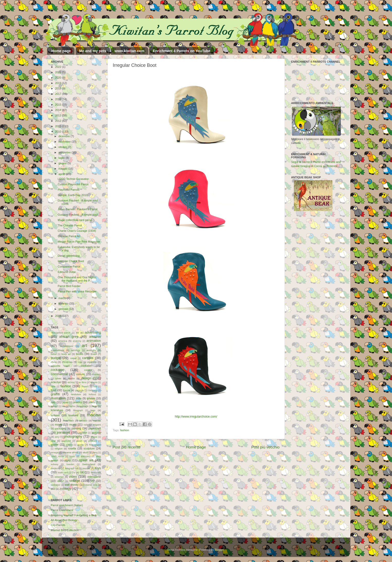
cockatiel (86, 366)
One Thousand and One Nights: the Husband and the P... (77, 279)
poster (55, 445)
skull (85, 452)
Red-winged (95, 445)
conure (81, 374)
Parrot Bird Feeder (69, 286)
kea (64, 406)
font (95, 386)
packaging (61, 429)
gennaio (64, 309)
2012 (58, 121)
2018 (58, 88)
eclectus (56, 382)
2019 (58, 83)
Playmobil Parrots (69, 190)
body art (66, 354)
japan (66, 402)
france (67, 390)
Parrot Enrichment (62, 510)
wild (53, 489)
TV (74, 472)
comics (88, 370)
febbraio (64, 303)
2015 (58, 105)
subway (55, 464)
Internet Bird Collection (65, 530)
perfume (96, 433)
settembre (65, 152)
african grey (69, 337)
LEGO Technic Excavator (73, 179)
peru (57, 437)
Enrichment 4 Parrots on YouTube (181, 51)
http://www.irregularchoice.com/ (196, 417)
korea (72, 406)
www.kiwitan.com (130, 51)
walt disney (71, 485)
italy (53, 402)
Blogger (219, 550)
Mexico (83, 421)
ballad (54, 354)
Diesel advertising (69, 256)
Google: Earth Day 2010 (72, 195)
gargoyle (79, 390)
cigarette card (60, 366)
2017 (58, 94)
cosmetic (96, 374)
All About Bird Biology (64, 520)
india (79, 398)
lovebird (73, 415)
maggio (63, 169)
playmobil (66, 441)
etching (71, 382)
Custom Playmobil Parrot (73, 184)
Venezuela (96, 473)
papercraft (95, 428)
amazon (95, 337)
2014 (58, 110)
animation (94, 341)
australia (91, 350)
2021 (58, 72)
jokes (92, 402)
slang (95, 453)
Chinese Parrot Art (69, 236)
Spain (72, 456)
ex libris (82, 382)
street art (86, 460)
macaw (94, 415)
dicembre (64, 136)
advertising (93, 332)
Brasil (94, 354)
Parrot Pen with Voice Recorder (77, 291)
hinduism (76, 394)
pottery (69, 445)
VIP (92, 481)
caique (73, 358)
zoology (65, 489)
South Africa (57, 456)
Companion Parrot (69, 266)
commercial (59, 374)
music (73, 425)
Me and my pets (93, 51)
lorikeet (55, 415)
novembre (65, 142)
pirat (53, 441)
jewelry (78, 402)
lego (95, 406)
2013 (58, 115)
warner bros (91, 485)
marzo (63, 298)
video (73, 477)
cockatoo (58, 370)
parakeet (63, 432)
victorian (59, 477)
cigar (80, 362)
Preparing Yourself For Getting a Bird (74, 515)
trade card (63, 473)
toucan (86, 468)
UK (82, 472)
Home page (61, 51)
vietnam (61, 481)
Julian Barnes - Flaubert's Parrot (77, 209)
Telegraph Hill (72, 468)
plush (79, 441)
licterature (57, 410)
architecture (66, 346)
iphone (91, 398)
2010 (58, 132)
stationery (85, 456)
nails (86, 425)
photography (73, 436)
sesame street (70, 452)
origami (97, 425)
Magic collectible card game (75, 220)
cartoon (88, 358)
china (54, 362)
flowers (85, 386)
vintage (75, 481)
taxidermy (56, 468)
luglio (62, 158)
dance (71, 378)
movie (58, 425)
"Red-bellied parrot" (61, 333)
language (84, 406)
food (54, 390)
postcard (93, 441)
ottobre (63, 147)
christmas (67, 362)
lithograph (78, 410)
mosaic (97, 421)
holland (92, 394)
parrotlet (83, 433)
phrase (94, 437)
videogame (94, 477)
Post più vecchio (265, 447)
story (67, 460)
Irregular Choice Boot (71, 261)
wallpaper (56, 485)
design (86, 378)
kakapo (54, 406)
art (84, 345)
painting (76, 428)
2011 (58, 126)
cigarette (92, 362)
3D (77, 333)
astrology (76, 350)
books (80, 354)
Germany (93, 390)
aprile (62, 174)
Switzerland (89, 464)
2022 (58, 67)
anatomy (77, 341)
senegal (55, 453)
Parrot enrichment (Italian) (67, 505)
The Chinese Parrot (70, 225)
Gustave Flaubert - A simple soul (78, 215)
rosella (72, 448)
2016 (58, 99)
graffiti (55, 394)
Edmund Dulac (67, 272)
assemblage (58, 350)
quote (80, 445)
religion (58, 449)
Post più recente (127, 447)
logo (93, 410)
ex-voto (94, 382)
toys (98, 468)
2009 (58, 316)
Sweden (70, 464)
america (63, 341)
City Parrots (58, 525)
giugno (63, 163)
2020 (58, 78)
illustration (58, 398)
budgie (56, 358)
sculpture (89, 448)
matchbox (68, 421)
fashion (125, 430)
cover (58, 378)
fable (53, 386)
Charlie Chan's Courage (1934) (77, 231)
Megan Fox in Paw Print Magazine (79, 242)
